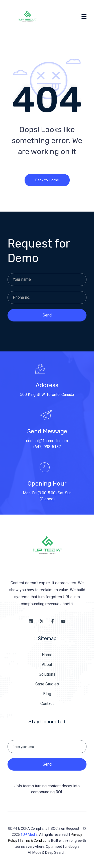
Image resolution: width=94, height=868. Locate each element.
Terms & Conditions (35, 841)
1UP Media (29, 835)
